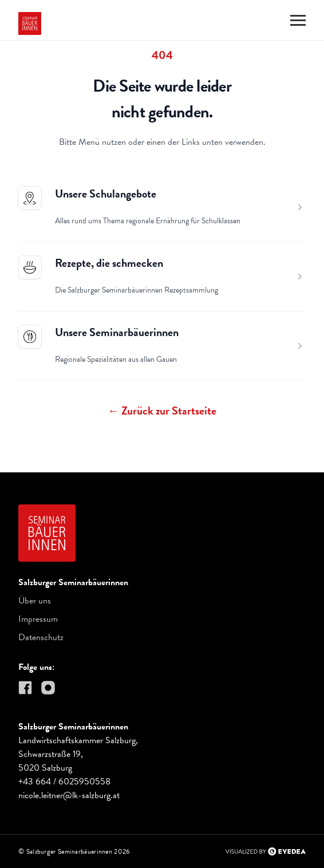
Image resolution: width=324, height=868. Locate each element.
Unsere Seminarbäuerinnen (117, 332)
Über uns (35, 601)
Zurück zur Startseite (162, 411)
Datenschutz (41, 637)
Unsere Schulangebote (106, 194)
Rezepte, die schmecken (109, 263)
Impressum (38, 619)
